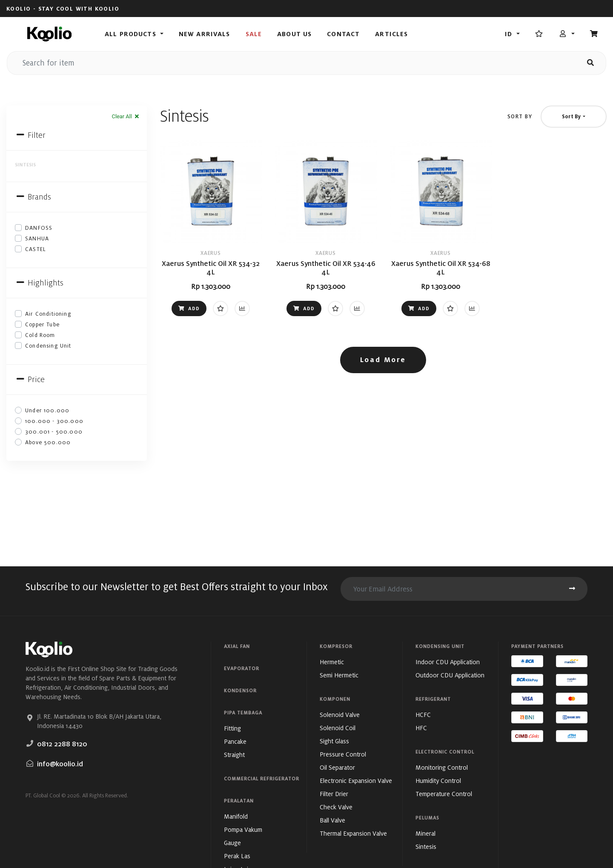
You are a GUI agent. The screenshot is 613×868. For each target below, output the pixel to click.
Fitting (232, 728)
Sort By (520, 116)
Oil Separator (337, 767)
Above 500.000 (48, 442)
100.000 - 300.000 (54, 421)
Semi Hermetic (339, 675)
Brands (33, 197)
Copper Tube (42, 324)
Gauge (232, 843)
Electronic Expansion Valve (356, 781)
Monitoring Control (442, 767)
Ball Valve (332, 820)
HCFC (423, 715)
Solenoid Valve (340, 715)
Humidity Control (438, 781)
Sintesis (426, 847)
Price (30, 379)
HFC (421, 728)
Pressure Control (343, 754)
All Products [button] (132, 34)
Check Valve (336, 807)
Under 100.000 (47, 410)
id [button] (510, 34)
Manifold (236, 816)
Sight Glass (334, 741)
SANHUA (37, 238)
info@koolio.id (60, 764)
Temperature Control (444, 794)
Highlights (39, 283)
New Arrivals (205, 34)
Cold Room (40, 335)
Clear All (126, 116)
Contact (343, 34)
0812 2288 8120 (62, 744)
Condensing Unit (48, 346)
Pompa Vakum (243, 829)
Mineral (425, 833)
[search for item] (291, 63)
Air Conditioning (48, 314)
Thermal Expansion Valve (353, 833)
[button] (567, 34)
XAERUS (211, 253)
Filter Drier (334, 794)
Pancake (235, 741)
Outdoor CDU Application (450, 675)
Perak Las (237, 856)
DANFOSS (39, 228)
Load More (383, 360)
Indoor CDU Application (448, 662)
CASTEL (36, 249)
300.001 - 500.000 (54, 432)
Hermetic (332, 662)
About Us (294, 34)
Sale (254, 34)
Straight (234, 755)
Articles (391, 34)
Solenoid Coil (338, 728)
